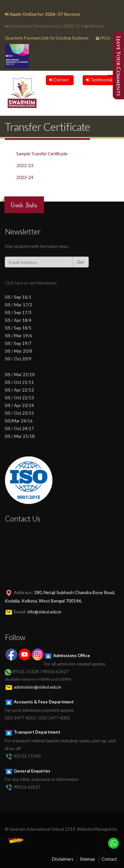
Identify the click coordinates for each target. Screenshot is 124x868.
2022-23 (25, 166)
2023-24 (25, 177)
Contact (59, 80)
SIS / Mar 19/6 (18, 336)
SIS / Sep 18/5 (18, 328)
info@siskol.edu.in (44, 612)
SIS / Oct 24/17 (19, 429)
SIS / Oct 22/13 (19, 398)
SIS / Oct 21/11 (19, 382)
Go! (81, 262)
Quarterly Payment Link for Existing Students (47, 38)
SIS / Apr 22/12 (19, 390)
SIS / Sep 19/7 (18, 343)
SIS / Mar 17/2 (18, 305)
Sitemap (87, 859)
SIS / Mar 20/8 (18, 351)
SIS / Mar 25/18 (20, 436)
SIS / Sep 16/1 (18, 297)
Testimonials (100, 80)
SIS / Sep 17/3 (18, 312)
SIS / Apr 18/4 (18, 320)
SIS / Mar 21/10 (20, 375)
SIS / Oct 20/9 (18, 359)
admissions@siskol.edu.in (37, 687)
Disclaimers (63, 859)
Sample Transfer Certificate (42, 154)
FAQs (103, 38)
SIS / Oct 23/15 (19, 413)
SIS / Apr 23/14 (19, 405)
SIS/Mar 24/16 (19, 421)
